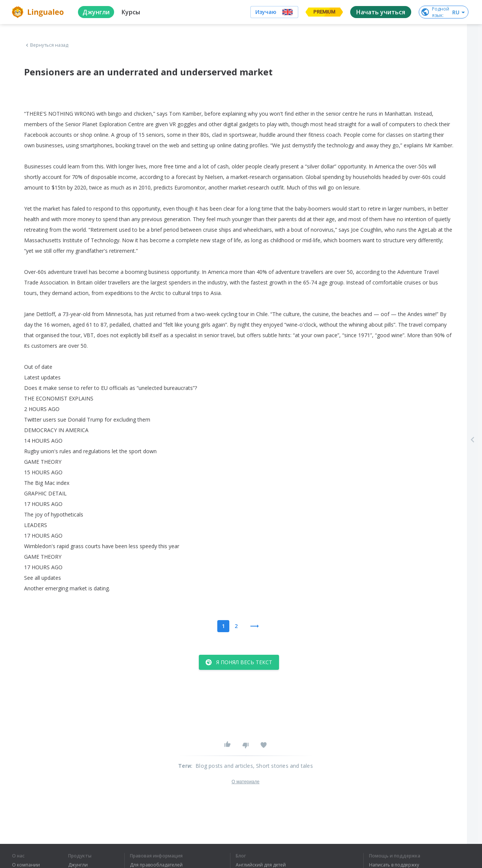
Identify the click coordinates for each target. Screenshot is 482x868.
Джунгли (78, 865)
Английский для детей (261, 865)
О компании (26, 865)
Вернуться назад (46, 45)
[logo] (39, 12)
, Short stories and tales (283, 766)
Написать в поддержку (394, 865)
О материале (246, 782)
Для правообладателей (156, 865)
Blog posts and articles (224, 766)
